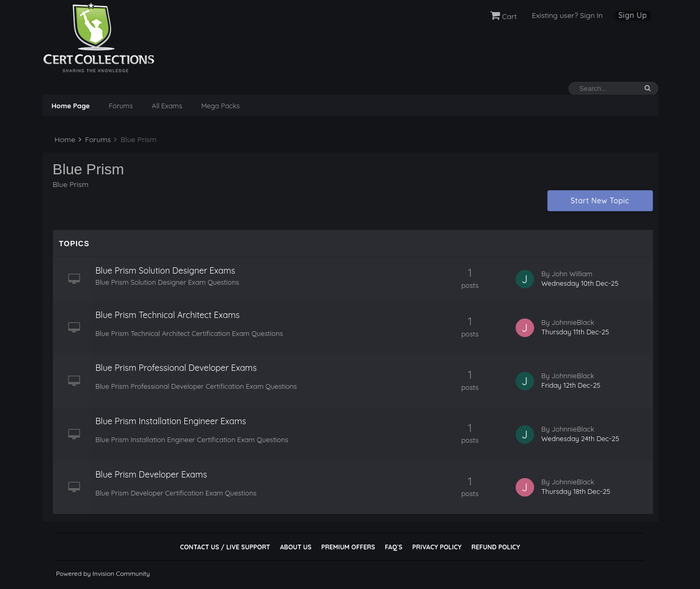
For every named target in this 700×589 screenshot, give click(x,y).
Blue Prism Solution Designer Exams (166, 270)
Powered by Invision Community (103, 573)
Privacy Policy (437, 547)
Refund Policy (496, 547)
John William (572, 274)
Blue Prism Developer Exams (151, 474)
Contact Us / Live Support (225, 547)
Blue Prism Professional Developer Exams (176, 368)
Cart (504, 16)
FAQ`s (393, 547)
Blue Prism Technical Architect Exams (168, 315)
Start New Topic (600, 201)
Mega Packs (221, 106)
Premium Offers (348, 547)
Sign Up (633, 15)
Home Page (71, 106)
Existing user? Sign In (567, 15)
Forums (121, 106)
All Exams (167, 106)
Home (64, 139)
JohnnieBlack (573, 322)
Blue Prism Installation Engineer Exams (171, 421)
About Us (296, 547)
